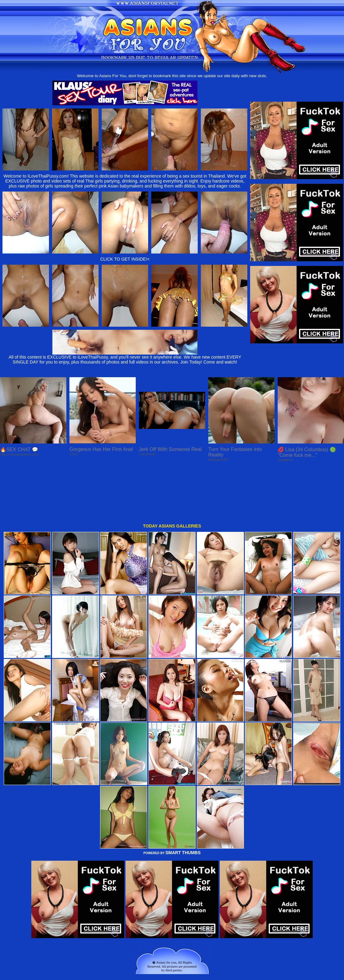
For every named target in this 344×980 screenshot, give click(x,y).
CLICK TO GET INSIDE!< (125, 259)
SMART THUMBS (183, 801)
